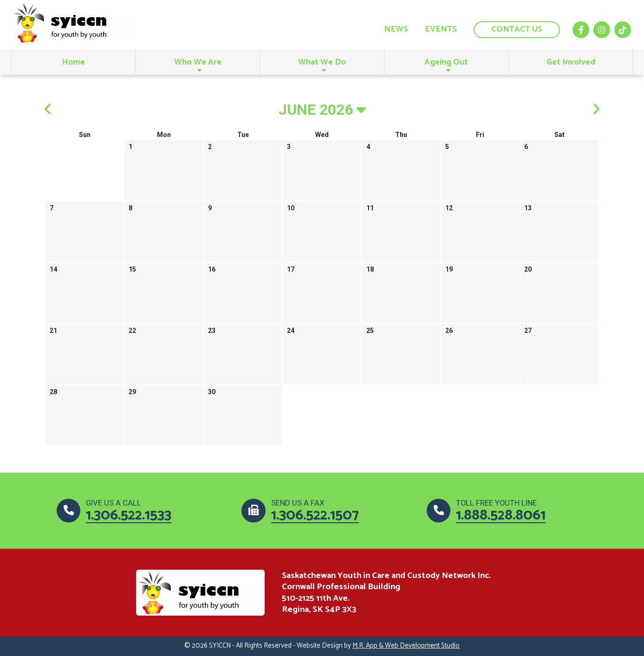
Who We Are (198, 62)
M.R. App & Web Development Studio (406, 646)
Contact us (517, 29)
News (396, 29)
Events (441, 29)
